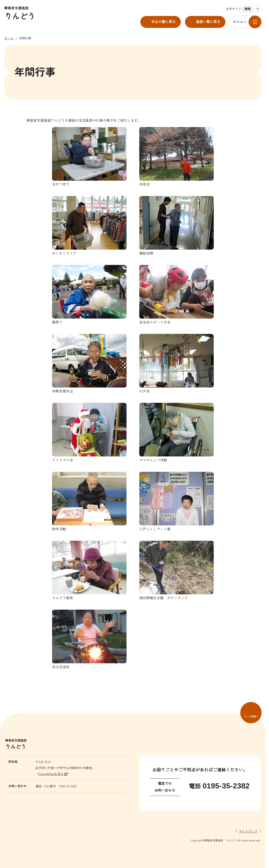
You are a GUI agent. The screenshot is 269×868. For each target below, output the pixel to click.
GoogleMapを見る (51, 774)
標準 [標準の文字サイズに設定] (248, 9)
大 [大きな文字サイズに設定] (258, 9)
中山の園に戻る (164, 22)
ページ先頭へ (251, 716)
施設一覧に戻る (208, 22)
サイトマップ (248, 831)
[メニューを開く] (246, 22)
